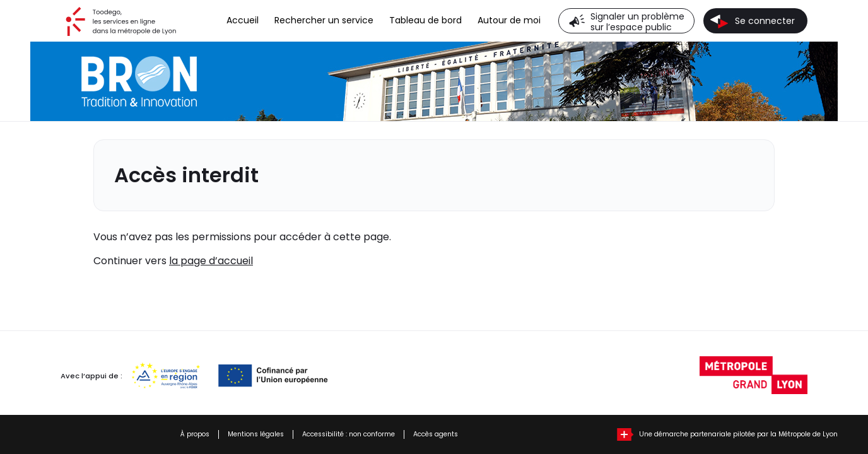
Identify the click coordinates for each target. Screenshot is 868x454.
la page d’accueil (211, 261)
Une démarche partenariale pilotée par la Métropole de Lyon (738, 434)
